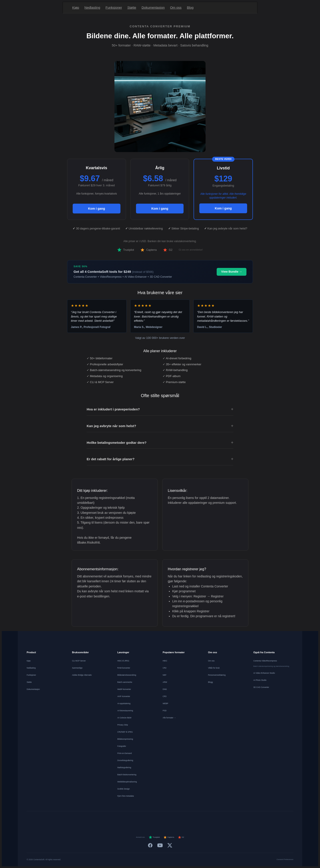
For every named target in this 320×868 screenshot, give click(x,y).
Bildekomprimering (125, 739)
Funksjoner (114, 7)
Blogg (210, 682)
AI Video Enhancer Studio (264, 673)
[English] (116, 819)
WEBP (165, 703)
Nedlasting (92, 7)
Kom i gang (96, 209)
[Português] (164, 819)
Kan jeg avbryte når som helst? (160, 426)
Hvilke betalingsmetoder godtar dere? (160, 443)
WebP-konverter (124, 689)
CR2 (165, 668)
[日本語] (196, 819)
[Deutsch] (124, 819)
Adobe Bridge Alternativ (82, 675)
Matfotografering (124, 768)
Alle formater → (169, 718)
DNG (165, 689)
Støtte (132, 7)
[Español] (148, 819)
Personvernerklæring (217, 675)
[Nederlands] (140, 819)
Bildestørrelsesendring (127, 675)
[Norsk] (180, 819)
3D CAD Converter (261, 687)
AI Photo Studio (260, 680)
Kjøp (76, 7)
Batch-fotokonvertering (127, 775)
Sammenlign (77, 668)
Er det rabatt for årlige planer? (160, 459)
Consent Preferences (285, 859)
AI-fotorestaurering (125, 711)
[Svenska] (188, 819)
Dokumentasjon (153, 7)
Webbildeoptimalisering (127, 782)
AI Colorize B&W (124, 718)
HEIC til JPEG (123, 661)
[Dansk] (172, 819)
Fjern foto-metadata (126, 796)
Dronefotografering (125, 760)
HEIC (165, 661)
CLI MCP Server (79, 661)
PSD (165, 711)
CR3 (165, 696)
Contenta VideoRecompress (265, 661)
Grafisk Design (124, 789)
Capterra (148, 250)
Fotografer (122, 746)
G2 (168, 250)
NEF (165, 675)
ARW (165, 682)
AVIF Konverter (124, 696)
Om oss (176, 7)
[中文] (204, 819)
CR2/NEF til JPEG (125, 732)
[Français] (132, 819)
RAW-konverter (124, 668)
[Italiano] (156, 819)
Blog (190, 7)
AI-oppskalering (124, 703)
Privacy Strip (123, 725)
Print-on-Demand (125, 753)
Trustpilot (126, 250)
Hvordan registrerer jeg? (187, 569)
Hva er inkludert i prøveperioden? (160, 409)
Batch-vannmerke (125, 682)
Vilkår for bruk (214, 668)
